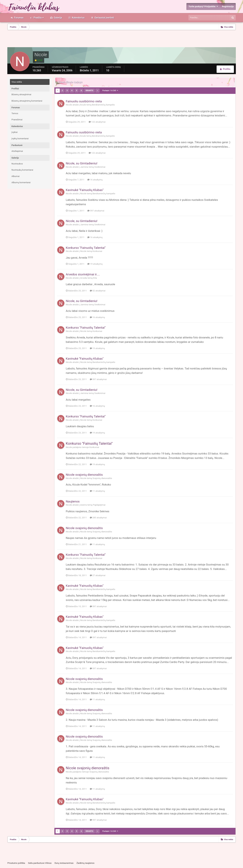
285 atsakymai (98, 518)
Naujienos (73, 501)
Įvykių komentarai (20, 139)
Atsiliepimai (17, 151)
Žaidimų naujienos (85, 863)
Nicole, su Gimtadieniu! (82, 163)
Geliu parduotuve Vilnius (40, 863)
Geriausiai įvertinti (104, 18)
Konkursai (97, 251)
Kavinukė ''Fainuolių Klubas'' (85, 190)
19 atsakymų (95, 264)
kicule (83, 105)
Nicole (69, 105)
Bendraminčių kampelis (103, 105)
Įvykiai (15, 132)
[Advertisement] (122, 39)
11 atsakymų (97, 491)
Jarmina (84, 167)
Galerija (58, 18)
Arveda (84, 278)
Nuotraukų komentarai (22, 170)
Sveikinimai (100, 167)
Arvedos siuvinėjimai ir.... (83, 274)
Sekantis (89, 91)
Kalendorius (78, 18)
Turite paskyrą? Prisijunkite (203, 6)
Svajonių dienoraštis (102, 478)
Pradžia (38, 18)
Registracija (228, 6)
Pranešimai (17, 120)
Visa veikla (17, 82)
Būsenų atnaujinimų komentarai (27, 101)
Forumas (19, 18)
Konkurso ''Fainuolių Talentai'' (86, 248)
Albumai (16, 176)
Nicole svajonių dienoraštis (84, 475)
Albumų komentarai (21, 182)
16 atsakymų (95, 180)
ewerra (84, 505)
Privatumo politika (16, 863)
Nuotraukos (17, 164)
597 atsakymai (96, 211)
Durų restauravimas (64, 863)
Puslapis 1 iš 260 (110, 91)
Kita (95, 278)
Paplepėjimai (99, 505)
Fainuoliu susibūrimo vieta (84, 101)
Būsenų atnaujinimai (21, 94)
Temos (15, 113)
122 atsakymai (97, 122)
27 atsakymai (98, 575)
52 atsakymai (98, 291)
